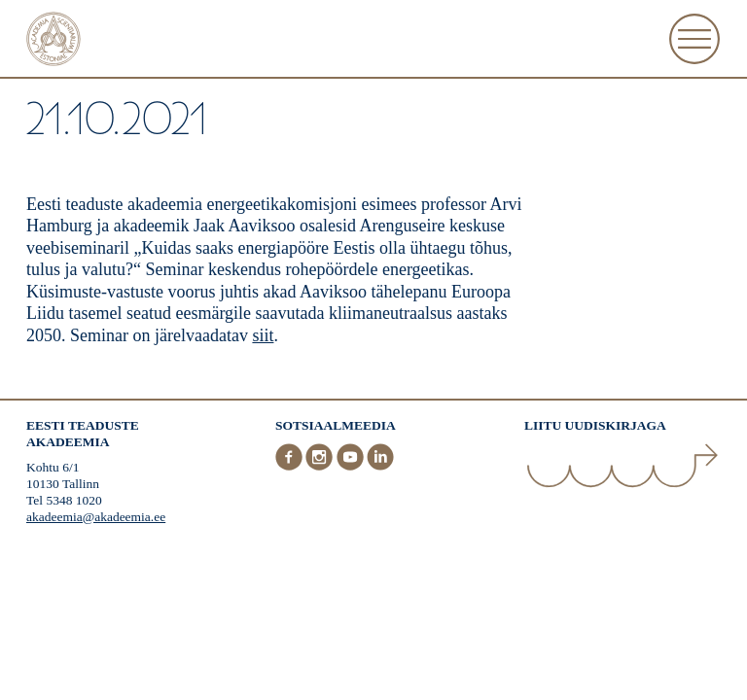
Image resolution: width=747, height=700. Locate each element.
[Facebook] (291, 466)
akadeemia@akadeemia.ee (96, 517)
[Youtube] (352, 466)
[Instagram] (321, 466)
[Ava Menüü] (694, 39)
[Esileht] (53, 41)
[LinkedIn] (380, 466)
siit (263, 335)
